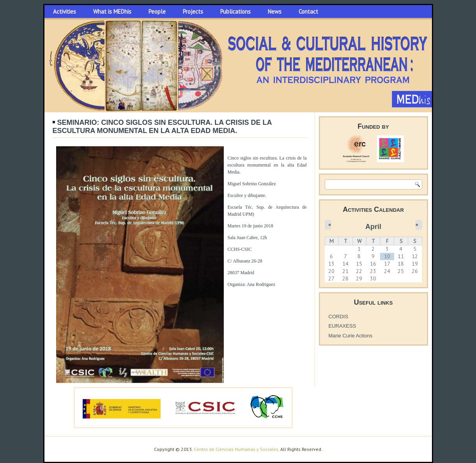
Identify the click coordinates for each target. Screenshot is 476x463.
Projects (193, 12)
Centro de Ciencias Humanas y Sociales (236, 449)
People (157, 12)
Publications (235, 12)
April (373, 227)
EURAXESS (342, 326)
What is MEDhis (112, 12)
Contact (308, 12)
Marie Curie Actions (351, 336)
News (275, 12)
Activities (65, 12)
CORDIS (339, 317)
